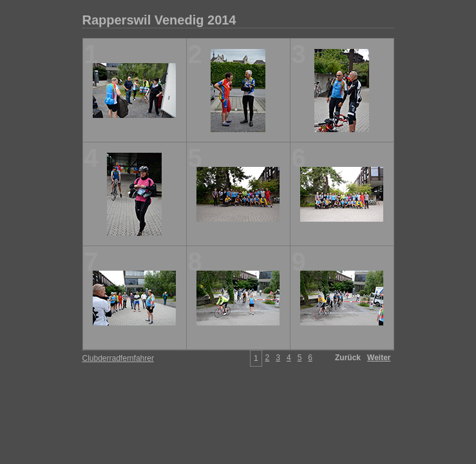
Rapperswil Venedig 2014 (159, 20)
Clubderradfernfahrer (118, 358)
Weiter (379, 358)
